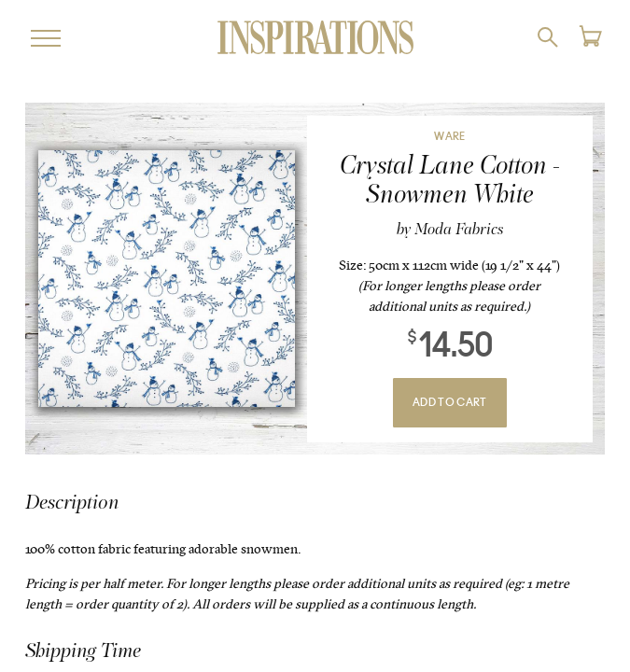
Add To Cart (450, 403)
